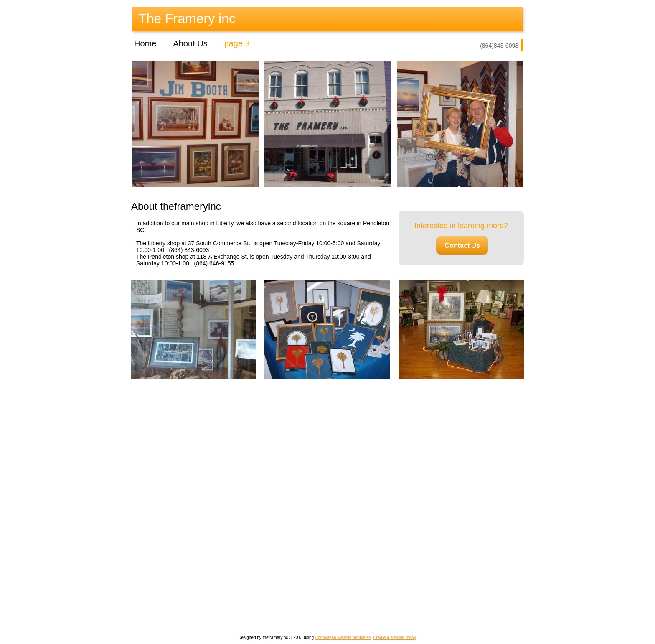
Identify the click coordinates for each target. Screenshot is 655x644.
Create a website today (394, 638)
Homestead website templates (343, 638)
